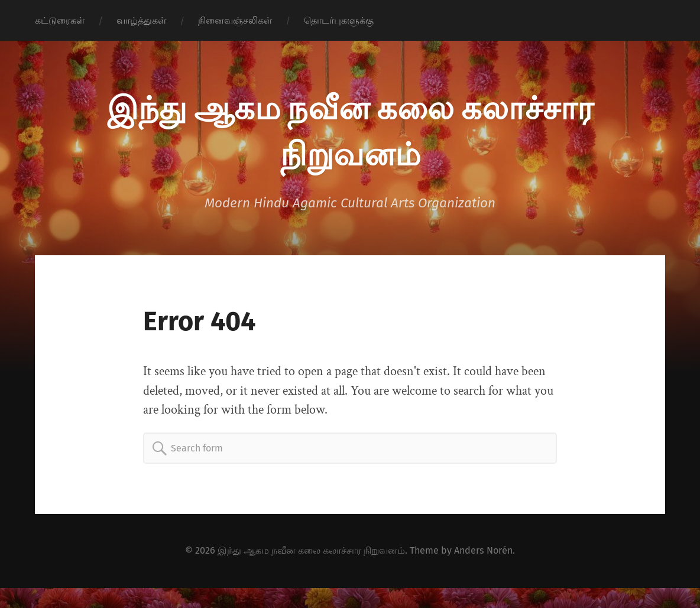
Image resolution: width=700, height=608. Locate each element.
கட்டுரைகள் (60, 20)
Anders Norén (483, 550)
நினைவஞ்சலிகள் (235, 20)
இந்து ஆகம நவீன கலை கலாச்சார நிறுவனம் (311, 550)
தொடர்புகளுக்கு (339, 20)
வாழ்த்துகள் (141, 20)
